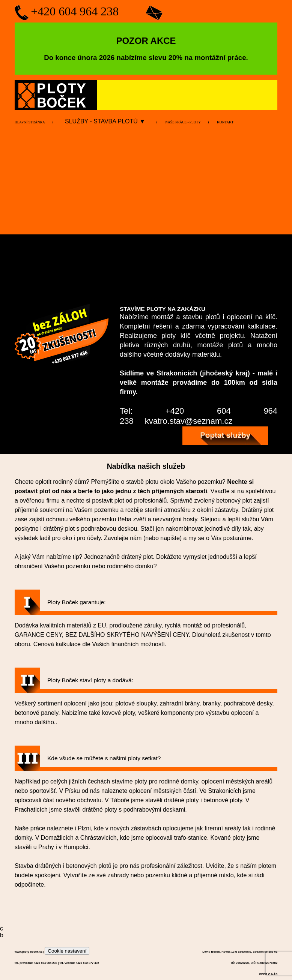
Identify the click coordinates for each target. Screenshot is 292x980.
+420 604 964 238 (75, 11)
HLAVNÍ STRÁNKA (30, 122)
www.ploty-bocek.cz (29, 952)
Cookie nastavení (67, 951)
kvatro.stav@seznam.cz (189, 421)
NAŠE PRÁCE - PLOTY (183, 122)
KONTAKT (225, 122)
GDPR (263, 974)
